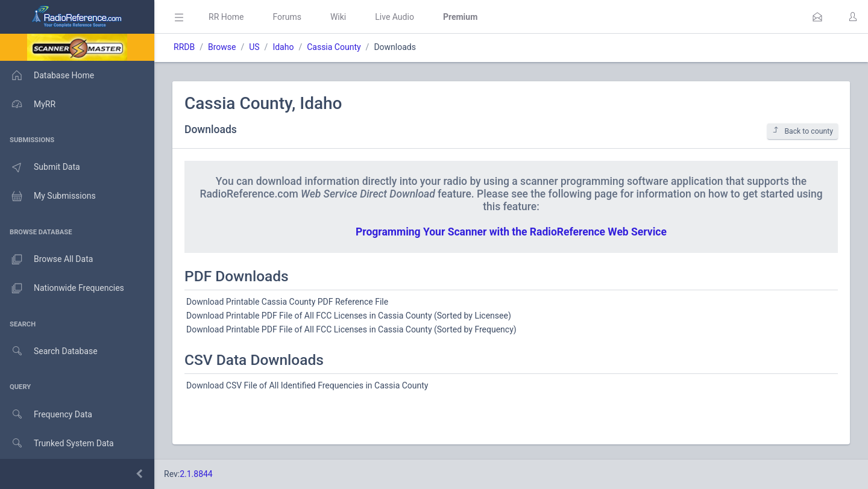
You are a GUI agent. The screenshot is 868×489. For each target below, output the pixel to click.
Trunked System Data (57, 444)
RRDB (184, 47)
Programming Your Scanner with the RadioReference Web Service (511, 232)
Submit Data (40, 167)
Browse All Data (46, 260)
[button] (817, 17)
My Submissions (48, 196)
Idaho (283, 47)
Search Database (49, 351)
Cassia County (334, 47)
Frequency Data (46, 415)
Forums (287, 17)
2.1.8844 (196, 474)
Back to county (803, 131)
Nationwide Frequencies (62, 288)
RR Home (226, 17)
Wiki (338, 17)
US (254, 47)
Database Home (47, 75)
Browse (222, 47)
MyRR (28, 104)
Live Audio (395, 17)
